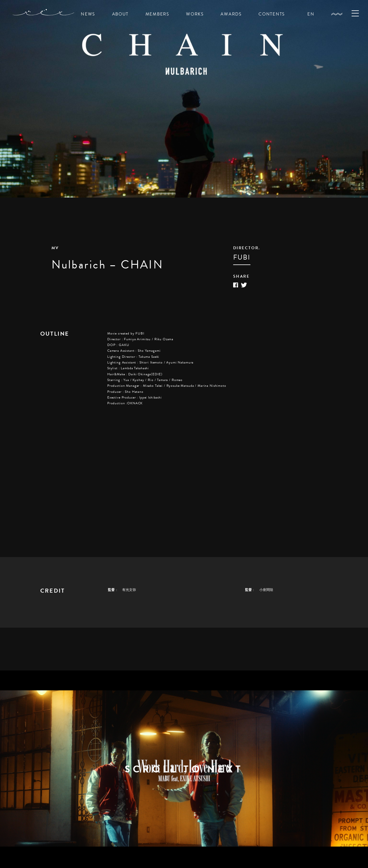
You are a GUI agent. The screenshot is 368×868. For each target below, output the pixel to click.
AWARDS (231, 14)
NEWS (88, 14)
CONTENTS (272, 14)
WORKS (195, 14)
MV (55, 248)
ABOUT (120, 14)
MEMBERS (157, 14)
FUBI (242, 257)
